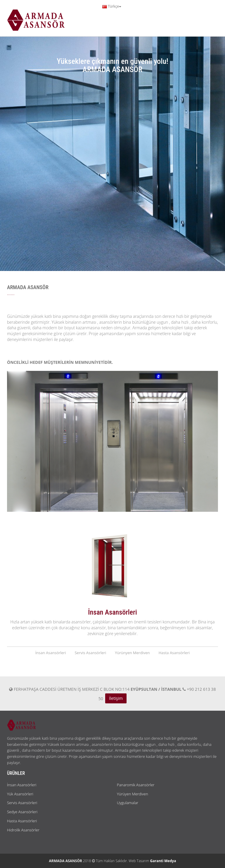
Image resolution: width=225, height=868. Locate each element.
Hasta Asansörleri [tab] (174, 653)
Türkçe (112, 6)
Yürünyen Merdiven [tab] (132, 653)
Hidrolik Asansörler (23, 830)
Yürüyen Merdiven (132, 794)
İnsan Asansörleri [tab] (51, 653)
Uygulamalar (128, 803)
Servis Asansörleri (22, 803)
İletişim (116, 698)
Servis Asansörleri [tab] (90, 653)
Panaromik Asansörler (136, 785)
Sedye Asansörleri (22, 812)
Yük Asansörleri (20, 794)
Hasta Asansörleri (22, 821)
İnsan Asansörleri (22, 785)
